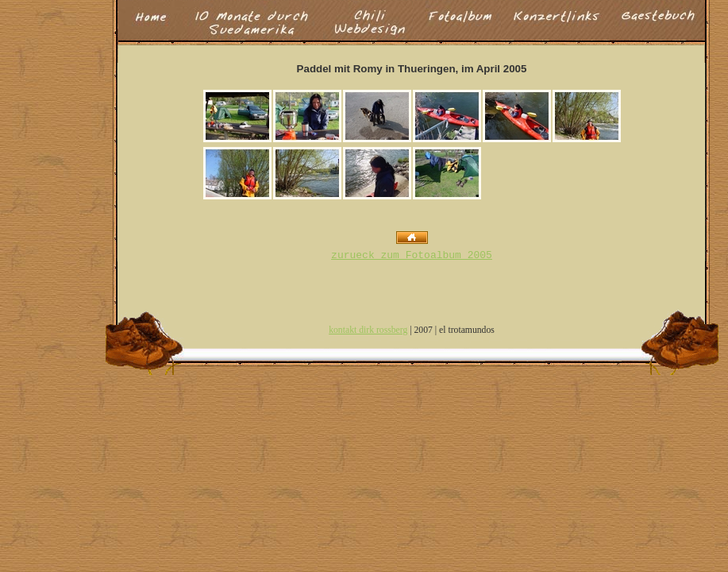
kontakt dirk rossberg (368, 330)
